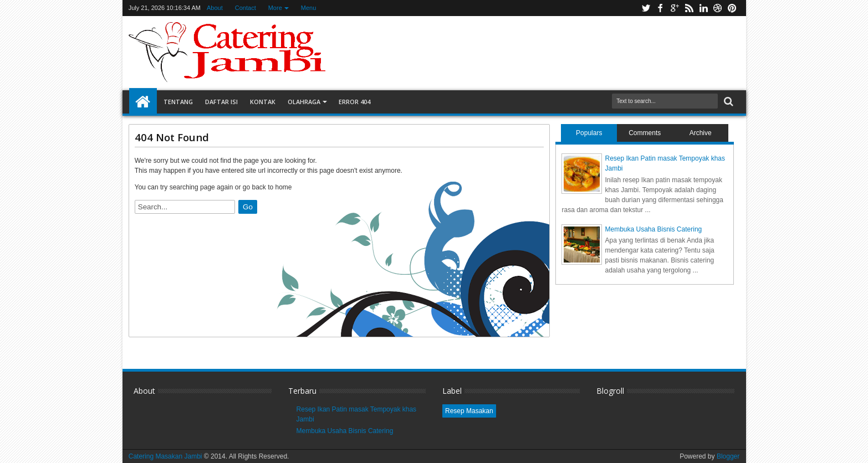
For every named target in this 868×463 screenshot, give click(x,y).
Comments (645, 133)
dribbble (718, 8)
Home (143, 102)
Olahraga (304, 102)
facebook (660, 8)
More (275, 8)
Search (727, 102)
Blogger (728, 456)
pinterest (732, 8)
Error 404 (354, 102)
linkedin (703, 8)
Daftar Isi (221, 102)
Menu (309, 8)
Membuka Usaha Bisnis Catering (653, 229)
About (215, 8)
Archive (701, 133)
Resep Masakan (469, 411)
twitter (646, 8)
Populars (589, 133)
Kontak (263, 102)
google (675, 8)
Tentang (178, 102)
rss (689, 8)
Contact (246, 8)
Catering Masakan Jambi (166, 456)
